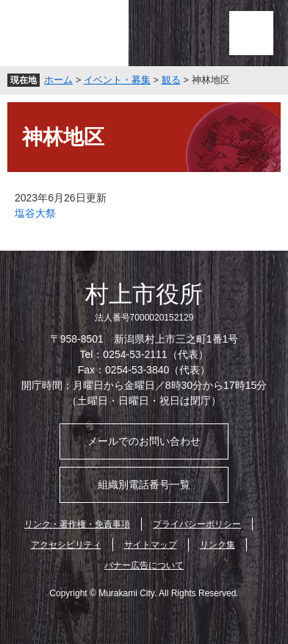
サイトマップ (151, 545)
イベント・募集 (117, 80)
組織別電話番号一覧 (144, 484)
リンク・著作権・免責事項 (77, 524)
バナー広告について (144, 565)
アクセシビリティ (66, 545)
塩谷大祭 (35, 213)
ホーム (58, 80)
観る (171, 80)
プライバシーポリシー (197, 524)
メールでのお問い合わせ (144, 441)
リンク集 (217, 545)
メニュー (251, 33)
